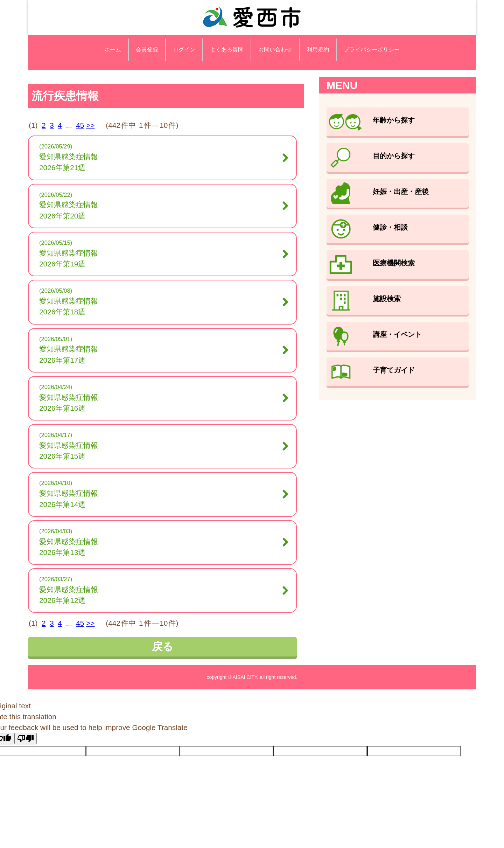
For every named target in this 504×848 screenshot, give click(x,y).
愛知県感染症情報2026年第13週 (161, 547)
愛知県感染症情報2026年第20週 (161, 210)
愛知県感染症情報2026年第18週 (161, 306)
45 (80, 125)
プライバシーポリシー (372, 50)
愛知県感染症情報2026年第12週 (161, 595)
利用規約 (318, 50)
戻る (163, 647)
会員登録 (147, 50)
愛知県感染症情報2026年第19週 (161, 258)
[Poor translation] (26, 739)
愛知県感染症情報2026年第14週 (161, 499)
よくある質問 (227, 50)
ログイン (184, 50)
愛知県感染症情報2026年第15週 (161, 451)
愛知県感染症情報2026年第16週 (161, 403)
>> (90, 125)
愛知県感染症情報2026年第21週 (161, 162)
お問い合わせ (275, 50)
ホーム (113, 50)
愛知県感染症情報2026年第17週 (161, 354)
